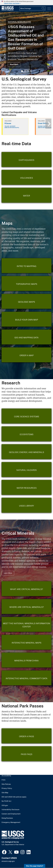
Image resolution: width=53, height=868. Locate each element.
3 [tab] (28, 71)
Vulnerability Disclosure (10, 810)
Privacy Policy (7, 788)
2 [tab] (25, 71)
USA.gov (5, 805)
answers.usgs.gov (8, 861)
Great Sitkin (43, 123)
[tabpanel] (26, 44)
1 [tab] (22, 71)
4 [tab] (31, 71)
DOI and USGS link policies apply (14, 797)
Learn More (8, 573)
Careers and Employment (11, 814)
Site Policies (6, 784)
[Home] (8, 10)
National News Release (19, 22)
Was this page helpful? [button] (35, 866)
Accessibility (6, 776)
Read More (14, 64)
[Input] (32, 8)
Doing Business (7, 818)
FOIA (3, 780)
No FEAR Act (6, 801)
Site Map (5, 793)
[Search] (43, 8)
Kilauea (8, 123)
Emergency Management (11, 822)
